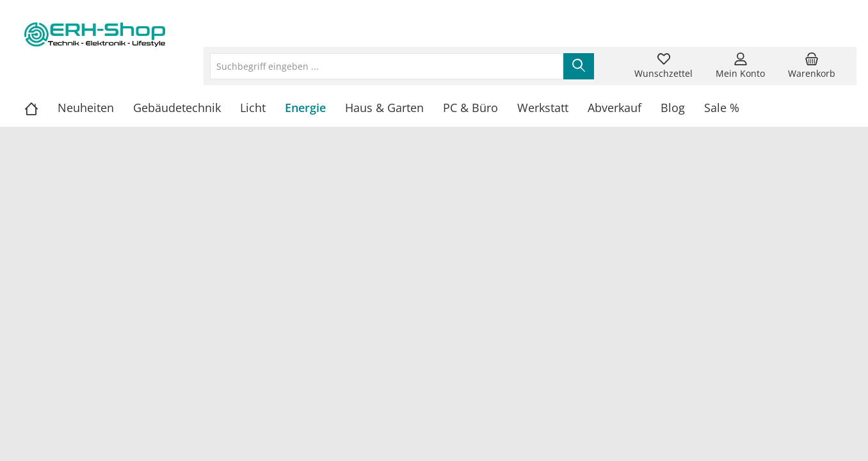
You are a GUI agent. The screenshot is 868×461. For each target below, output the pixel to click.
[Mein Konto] (740, 66)
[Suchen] (579, 66)
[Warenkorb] (812, 66)
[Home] (41, 108)
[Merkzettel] (663, 66)
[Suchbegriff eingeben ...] (387, 66)
